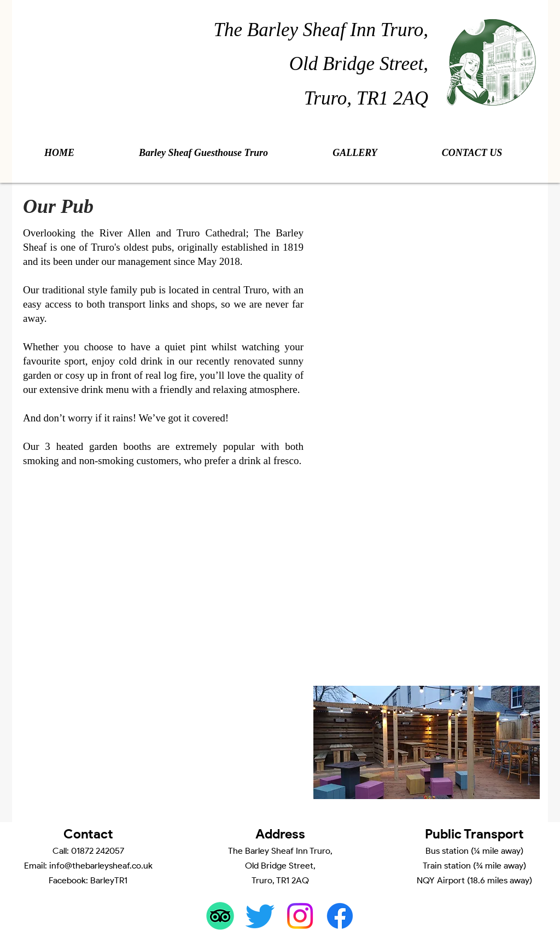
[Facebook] (340, 916)
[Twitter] (260, 916)
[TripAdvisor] (220, 916)
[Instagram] (300, 916)
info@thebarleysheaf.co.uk (101, 866)
